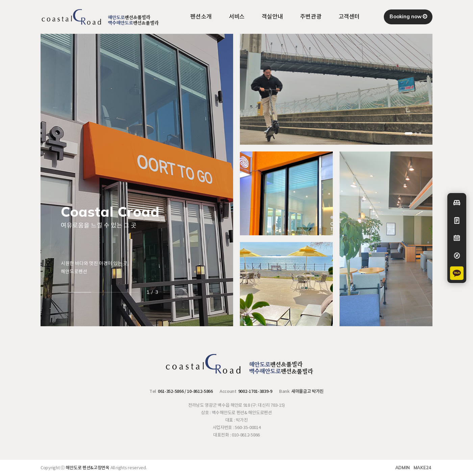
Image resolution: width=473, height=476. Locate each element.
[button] (409, 133)
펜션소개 (201, 17)
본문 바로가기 (0, 0)
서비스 (237, 17)
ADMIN (403, 468)
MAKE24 (422, 468)
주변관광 (311, 17)
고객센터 (349, 17)
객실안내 (272, 17)
